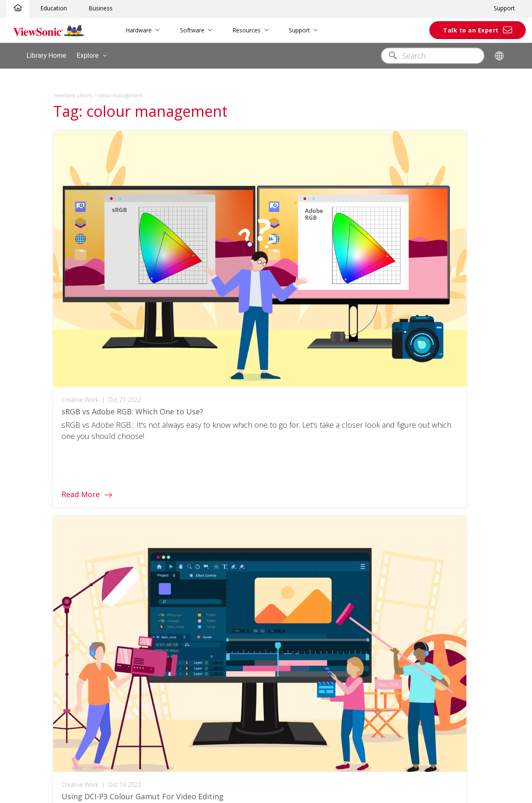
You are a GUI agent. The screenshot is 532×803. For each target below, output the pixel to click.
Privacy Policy (218, 755)
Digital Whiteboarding (145, 628)
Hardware (132, 30)
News (428, 502)
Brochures (231, 489)
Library (226, 451)
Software (185, 30)
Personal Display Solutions (152, 703)
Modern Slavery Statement (458, 566)
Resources (239, 30)
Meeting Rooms (137, 577)
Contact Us (334, 502)
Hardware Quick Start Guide (358, 515)
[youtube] (215, 407)
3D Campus (131, 539)
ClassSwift (27, 615)
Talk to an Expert (471, 30)
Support (504, 8)
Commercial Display (41, 514)
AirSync (23, 641)
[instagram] (198, 407)
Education (54, 8)
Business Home (137, 564)
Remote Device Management (156, 615)
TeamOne (27, 628)
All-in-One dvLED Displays (49, 501)
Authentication (135, 488)
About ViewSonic (444, 451)
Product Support (342, 464)
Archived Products (345, 541)
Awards (431, 489)
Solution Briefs (237, 477)
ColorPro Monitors (39, 539)
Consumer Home (139, 665)
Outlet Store (30, 552)
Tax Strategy (438, 579)
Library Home (46, 55)
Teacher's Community (146, 526)
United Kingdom (452, 406)
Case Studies (235, 464)
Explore (93, 56)
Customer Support (345, 451)
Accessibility (295, 755)
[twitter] (182, 407)
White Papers (235, 502)
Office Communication (146, 602)
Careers (432, 553)
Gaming (125, 691)
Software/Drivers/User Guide (360, 477)
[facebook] (167, 407)
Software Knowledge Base (356, 528)
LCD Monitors (32, 462)
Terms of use (258, 755)
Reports (228, 515)
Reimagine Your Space (147, 716)
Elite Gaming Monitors (43, 526)
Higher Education (139, 514)
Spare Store (30, 565)
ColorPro (127, 678)
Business (101, 8)
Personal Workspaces (146, 589)
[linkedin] (232, 407)
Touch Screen (135, 475)
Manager (25, 602)
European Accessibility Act (458, 617)
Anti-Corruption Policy (451, 592)
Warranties (334, 489)
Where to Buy (440, 541)
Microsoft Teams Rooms (149, 641)
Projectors (27, 475)
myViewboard (32, 589)
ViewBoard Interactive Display (54, 488)
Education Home (138, 462)
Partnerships (439, 605)
